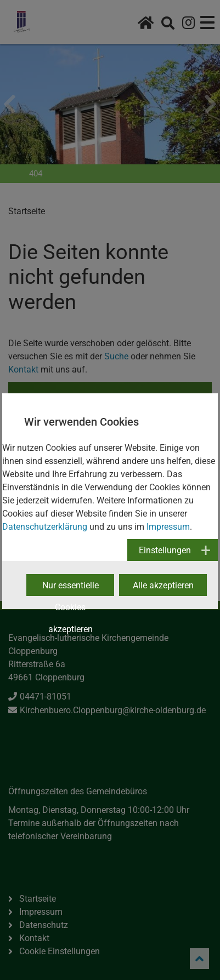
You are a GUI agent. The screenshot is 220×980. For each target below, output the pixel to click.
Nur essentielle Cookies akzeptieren (70, 588)
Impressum (168, 527)
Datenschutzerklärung (45, 527)
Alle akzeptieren (163, 585)
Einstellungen (165, 550)
